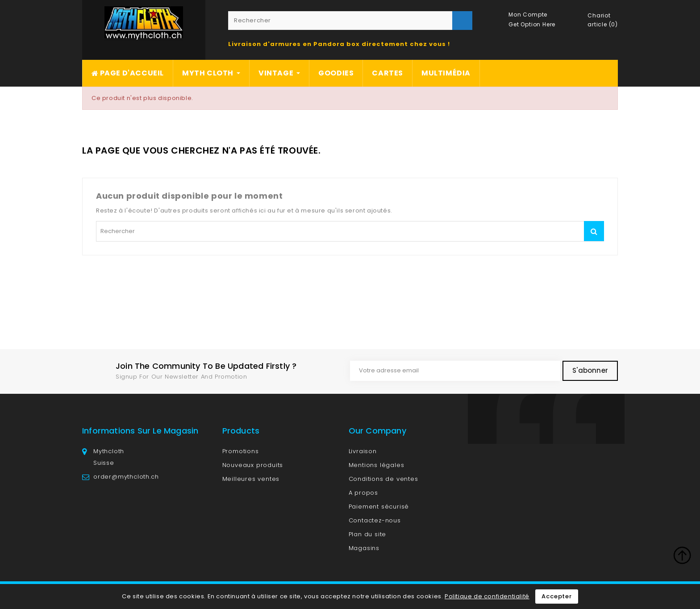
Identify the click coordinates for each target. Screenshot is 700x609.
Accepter (556, 596)
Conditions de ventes (383, 479)
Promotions (241, 451)
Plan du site (368, 534)
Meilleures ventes (251, 479)
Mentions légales (377, 465)
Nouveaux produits (253, 465)
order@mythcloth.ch (126, 477)
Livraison (363, 451)
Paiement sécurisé (379, 507)
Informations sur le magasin (140, 431)
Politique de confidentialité (487, 596)
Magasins (364, 548)
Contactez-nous (375, 520)
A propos (363, 493)
